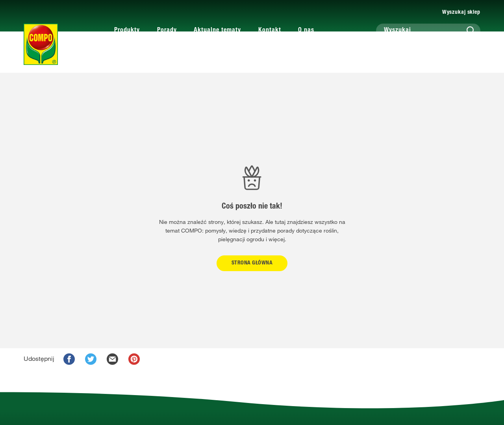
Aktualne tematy (217, 31)
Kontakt (270, 31)
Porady (167, 31)
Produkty (127, 31)
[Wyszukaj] (428, 31)
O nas (306, 31)
